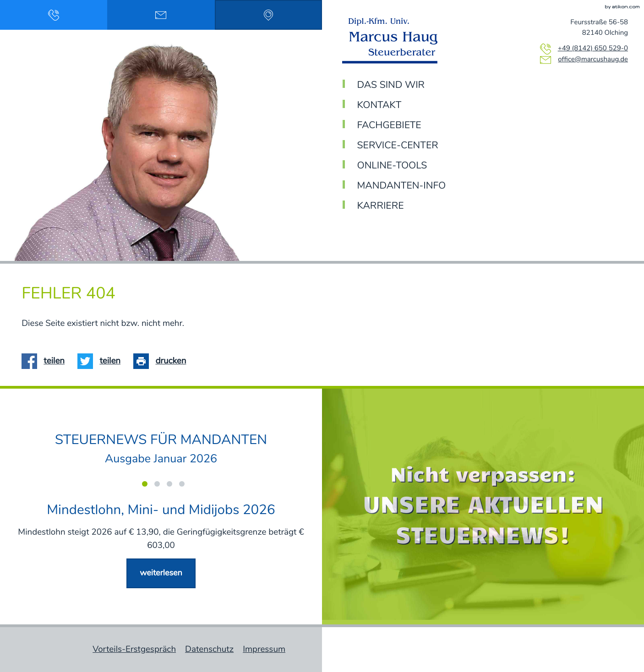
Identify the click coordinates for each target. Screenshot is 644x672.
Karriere (381, 206)
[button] (54, 15)
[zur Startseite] (393, 41)
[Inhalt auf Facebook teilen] (46, 361)
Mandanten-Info (402, 186)
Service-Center (398, 146)
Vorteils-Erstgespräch (134, 649)
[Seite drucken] (163, 361)
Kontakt (379, 106)
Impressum (264, 649)
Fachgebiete (389, 126)
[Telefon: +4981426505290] (593, 49)
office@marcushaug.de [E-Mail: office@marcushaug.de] (593, 60)
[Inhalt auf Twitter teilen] (102, 361)
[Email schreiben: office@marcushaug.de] (161, 15)
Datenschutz (209, 649)
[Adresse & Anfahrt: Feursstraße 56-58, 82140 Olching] (268, 15)
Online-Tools (392, 166)
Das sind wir (391, 85)
